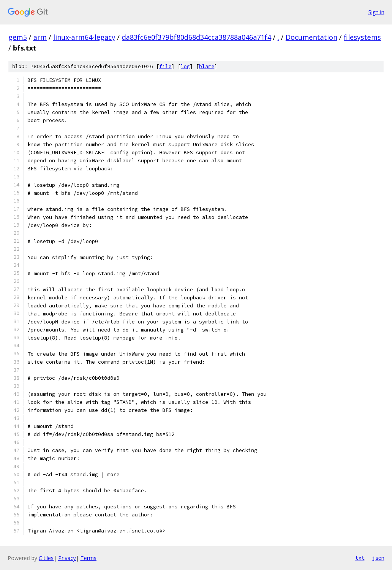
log (185, 66)
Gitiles (46, 558)
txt (360, 558)
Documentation (311, 37)
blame (207, 66)
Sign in (376, 12)
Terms (88, 558)
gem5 (18, 37)
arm (40, 37)
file (165, 66)
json (378, 558)
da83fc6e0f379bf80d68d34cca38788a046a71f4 (196, 37)
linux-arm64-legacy (84, 37)
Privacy (67, 558)
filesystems (362, 37)
